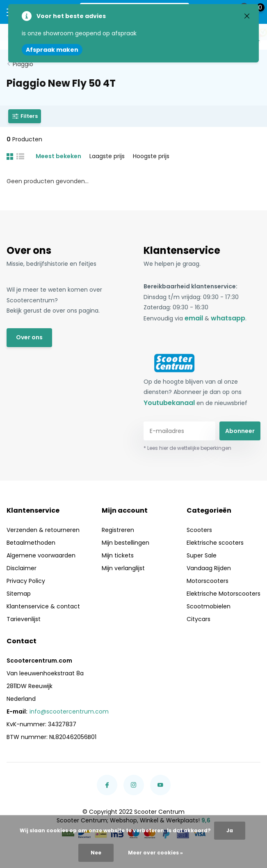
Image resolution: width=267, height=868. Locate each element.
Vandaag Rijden (209, 568)
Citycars (199, 619)
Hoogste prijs (151, 156)
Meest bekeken (58, 156)
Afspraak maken (52, 50)
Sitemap (19, 594)
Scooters (199, 530)
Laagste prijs (107, 156)
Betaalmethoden (31, 543)
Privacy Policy (26, 581)
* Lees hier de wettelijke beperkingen (187, 448)
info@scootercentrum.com (69, 711)
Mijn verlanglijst (123, 568)
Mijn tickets (118, 555)
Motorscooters (208, 581)
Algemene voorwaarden (41, 555)
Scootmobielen (209, 606)
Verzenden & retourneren (43, 530)
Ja (230, 830)
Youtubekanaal (169, 403)
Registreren (118, 530)
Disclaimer (22, 568)
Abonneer (240, 431)
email (194, 318)
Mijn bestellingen (126, 543)
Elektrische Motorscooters (224, 594)
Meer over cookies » (155, 853)
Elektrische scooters (215, 543)
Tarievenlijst (24, 619)
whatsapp (228, 318)
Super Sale (202, 555)
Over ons (29, 337)
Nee (96, 853)
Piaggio (23, 64)
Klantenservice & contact (43, 606)
